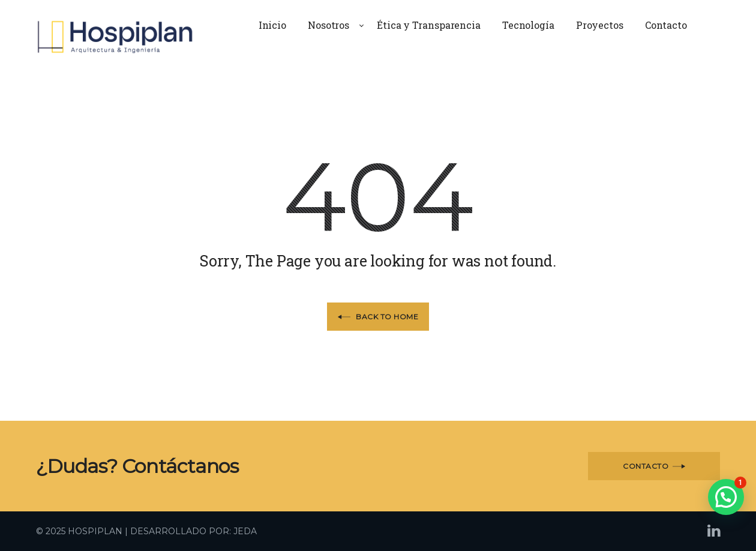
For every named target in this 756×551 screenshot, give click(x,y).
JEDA (245, 531)
